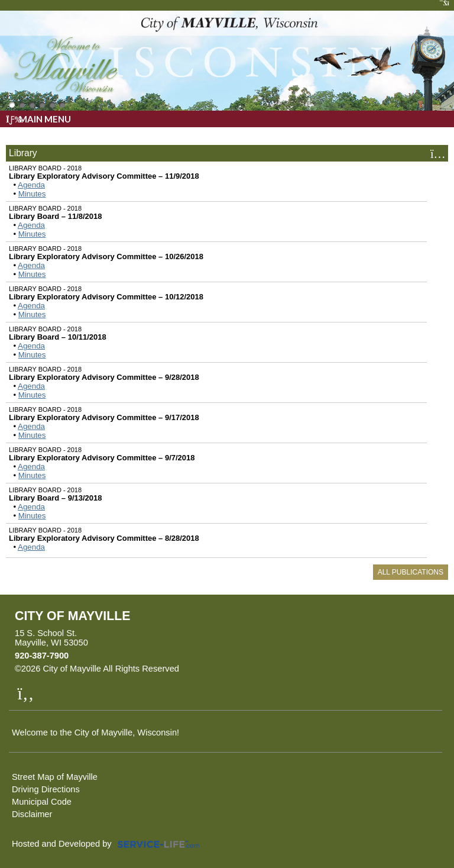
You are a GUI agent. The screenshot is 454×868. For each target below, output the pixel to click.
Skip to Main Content (231, 669)
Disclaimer (32, 814)
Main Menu (38, 119)
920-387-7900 (42, 656)
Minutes (32, 194)
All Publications (411, 572)
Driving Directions (46, 789)
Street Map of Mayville (55, 777)
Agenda (31, 185)
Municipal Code (42, 802)
